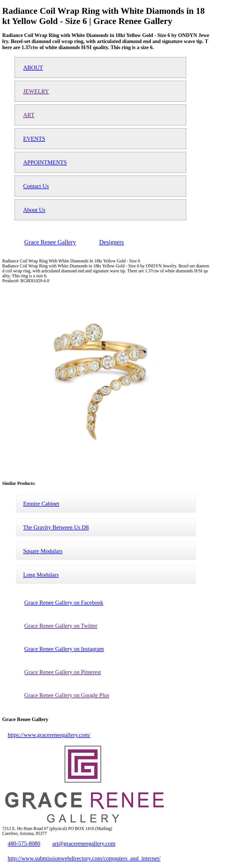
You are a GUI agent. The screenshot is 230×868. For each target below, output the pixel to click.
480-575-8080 (24, 843)
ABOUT (33, 67)
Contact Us (36, 186)
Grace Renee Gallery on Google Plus (67, 695)
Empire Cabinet (41, 503)
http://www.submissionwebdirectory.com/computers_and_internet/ (84, 858)
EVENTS (34, 139)
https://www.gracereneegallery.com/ (49, 735)
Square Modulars (43, 551)
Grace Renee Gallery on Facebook (64, 602)
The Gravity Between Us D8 (56, 527)
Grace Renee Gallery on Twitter (61, 626)
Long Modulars (41, 575)
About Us (34, 210)
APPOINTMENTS (45, 162)
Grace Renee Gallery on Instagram (64, 649)
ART (29, 115)
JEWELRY (36, 91)
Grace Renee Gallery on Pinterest (63, 672)
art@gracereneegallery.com (84, 843)
